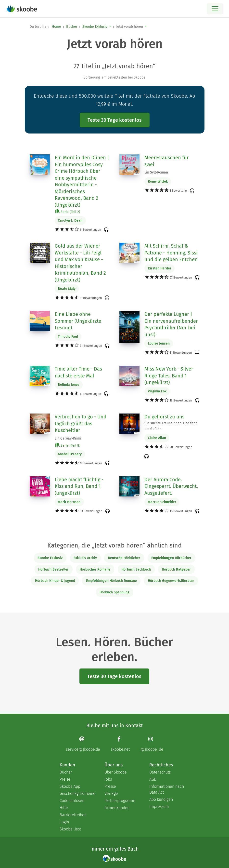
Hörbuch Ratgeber (176, 569)
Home (56, 27)
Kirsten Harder (160, 268)
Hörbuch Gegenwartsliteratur (171, 581)
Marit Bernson (69, 502)
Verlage (111, 794)
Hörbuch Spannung (114, 592)
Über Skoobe (116, 772)
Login (64, 822)
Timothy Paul (68, 337)
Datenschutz (160, 772)
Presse (110, 786)
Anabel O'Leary (70, 454)
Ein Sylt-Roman (156, 172)
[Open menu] (215, 9)
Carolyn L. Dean (70, 220)
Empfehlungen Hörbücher (171, 558)
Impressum (159, 807)
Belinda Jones (69, 385)
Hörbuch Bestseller (53, 569)
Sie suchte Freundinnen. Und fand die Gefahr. (171, 426)
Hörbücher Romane (95, 569)
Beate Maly (67, 289)
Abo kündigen (161, 799)
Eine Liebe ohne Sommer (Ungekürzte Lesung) (78, 321)
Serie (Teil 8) (68, 445)
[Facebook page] (120, 744)
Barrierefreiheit (73, 815)
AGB (153, 779)
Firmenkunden (117, 808)
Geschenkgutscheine (77, 794)
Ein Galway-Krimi (68, 438)
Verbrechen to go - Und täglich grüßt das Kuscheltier (81, 423)
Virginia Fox (157, 391)
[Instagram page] (152, 744)
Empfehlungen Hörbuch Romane (111, 581)
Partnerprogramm (120, 801)
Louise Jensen (159, 343)
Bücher (72, 27)
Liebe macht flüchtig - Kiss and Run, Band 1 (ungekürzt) (79, 486)
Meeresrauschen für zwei (167, 161)
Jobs (108, 779)
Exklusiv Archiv (85, 558)
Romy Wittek (158, 181)
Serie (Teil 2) (68, 212)
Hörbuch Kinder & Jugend (55, 581)
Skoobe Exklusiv (95, 27)
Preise (65, 779)
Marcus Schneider (162, 502)
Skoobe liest (70, 829)
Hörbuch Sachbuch (136, 569)
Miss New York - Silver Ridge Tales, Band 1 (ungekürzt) (169, 376)
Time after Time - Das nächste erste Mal (78, 372)
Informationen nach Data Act (167, 789)
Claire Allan (157, 438)
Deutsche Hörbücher (124, 558)
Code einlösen (72, 801)
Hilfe (64, 808)
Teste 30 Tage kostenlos (115, 120)
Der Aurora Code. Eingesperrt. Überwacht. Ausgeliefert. (171, 486)
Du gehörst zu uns (164, 417)
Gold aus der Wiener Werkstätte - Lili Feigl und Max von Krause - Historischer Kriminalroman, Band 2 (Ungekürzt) (80, 263)
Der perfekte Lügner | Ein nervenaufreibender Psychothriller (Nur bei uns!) (171, 324)
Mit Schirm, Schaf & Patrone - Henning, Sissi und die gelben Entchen (171, 253)
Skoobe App (70, 786)
